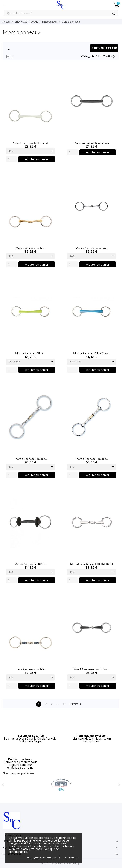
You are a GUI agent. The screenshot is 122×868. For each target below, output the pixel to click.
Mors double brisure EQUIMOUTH (91, 564)
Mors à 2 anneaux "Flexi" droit (91, 353)
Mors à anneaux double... (31, 248)
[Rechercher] (61, 13)
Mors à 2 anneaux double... (31, 459)
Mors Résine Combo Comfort (31, 143)
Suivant (76, 704)
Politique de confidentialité (43, 857)
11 (64, 704)
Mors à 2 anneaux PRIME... (30, 564)
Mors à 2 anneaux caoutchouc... (92, 669)
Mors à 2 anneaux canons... (91, 248)
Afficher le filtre (104, 48)
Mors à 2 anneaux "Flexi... (30, 353)
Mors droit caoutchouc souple (92, 143)
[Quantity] (11, 159)
